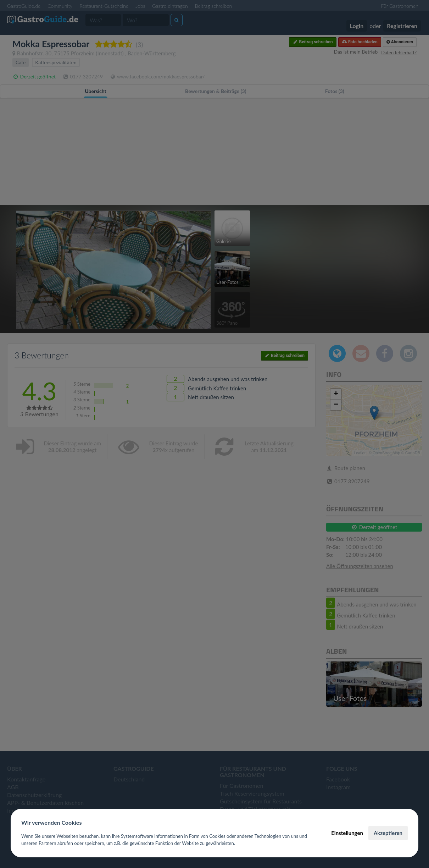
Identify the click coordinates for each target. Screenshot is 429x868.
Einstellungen (347, 833)
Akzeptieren (388, 833)
